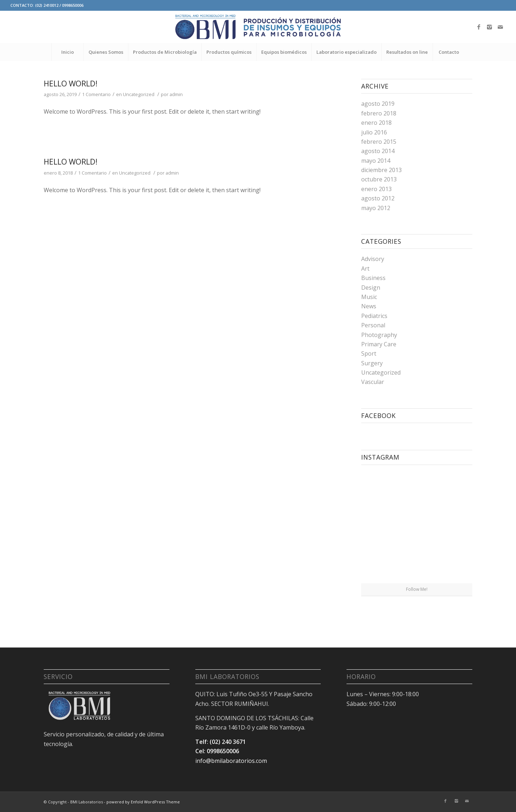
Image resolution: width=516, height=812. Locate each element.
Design (371, 288)
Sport (369, 353)
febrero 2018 (379, 113)
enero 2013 (376, 189)
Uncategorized (139, 94)
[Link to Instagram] (489, 27)
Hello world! (71, 84)
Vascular (373, 382)
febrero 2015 (379, 142)
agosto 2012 (378, 198)
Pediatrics (374, 316)
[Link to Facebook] (479, 27)
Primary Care (379, 344)
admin (176, 94)
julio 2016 (374, 132)
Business (373, 278)
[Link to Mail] (500, 27)
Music (369, 297)
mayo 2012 (376, 208)
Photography (379, 335)
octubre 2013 (379, 179)
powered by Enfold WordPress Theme (143, 802)
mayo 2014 (376, 161)
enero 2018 (376, 123)
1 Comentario (96, 94)
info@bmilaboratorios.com (231, 761)
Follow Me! (417, 589)
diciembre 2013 (381, 170)
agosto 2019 (378, 104)
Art (365, 269)
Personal (373, 325)
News (369, 306)
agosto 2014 (378, 151)
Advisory (373, 259)
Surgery (372, 363)
